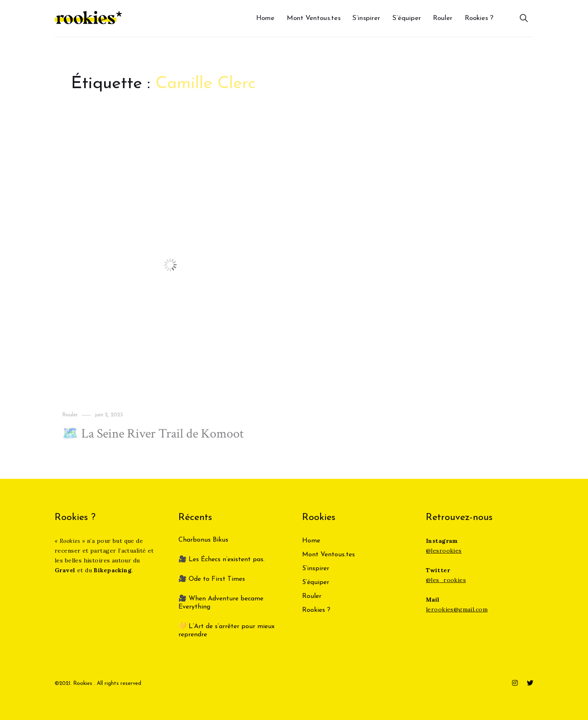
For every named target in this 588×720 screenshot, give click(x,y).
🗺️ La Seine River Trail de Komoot (153, 434)
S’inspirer (366, 18)
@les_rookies (446, 580)
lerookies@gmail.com (457, 609)
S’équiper (407, 18)
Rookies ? (479, 18)
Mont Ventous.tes (314, 18)
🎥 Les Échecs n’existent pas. (222, 560)
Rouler (443, 18)
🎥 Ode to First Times (212, 579)
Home (265, 18)
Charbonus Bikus (203, 540)
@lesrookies (444, 551)
